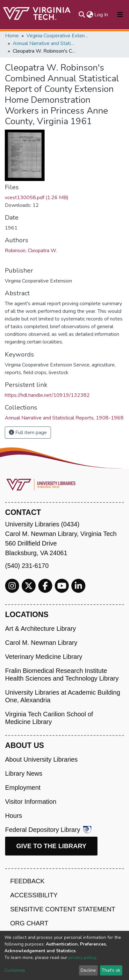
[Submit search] (82, 15)
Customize (15, 970)
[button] (90, 15)
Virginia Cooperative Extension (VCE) (58, 36)
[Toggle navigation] (120, 15)
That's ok (111, 970)
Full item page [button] (28, 433)
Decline (88, 970)
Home (12, 36)
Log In (101, 15)
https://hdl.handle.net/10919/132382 (47, 395)
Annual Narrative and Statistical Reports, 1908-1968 (45, 43)
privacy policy (82, 957)
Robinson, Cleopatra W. (31, 251)
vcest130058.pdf (37, 198)
